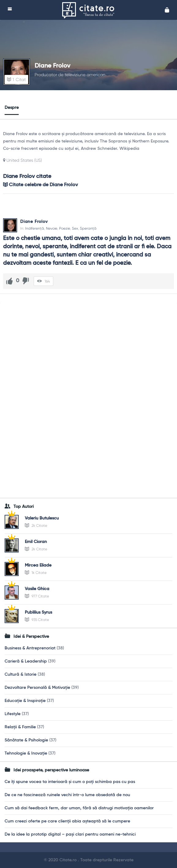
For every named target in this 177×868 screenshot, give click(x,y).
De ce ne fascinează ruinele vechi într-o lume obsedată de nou (67, 795)
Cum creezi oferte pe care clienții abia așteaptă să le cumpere (67, 821)
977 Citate (37, 596)
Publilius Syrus (38, 612)
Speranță (88, 228)
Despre (12, 108)
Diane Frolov (53, 66)
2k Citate (36, 526)
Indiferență (35, 228)
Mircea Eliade (38, 565)
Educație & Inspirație (25, 701)
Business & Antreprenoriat (30, 648)
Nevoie (52, 228)
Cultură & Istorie (21, 674)
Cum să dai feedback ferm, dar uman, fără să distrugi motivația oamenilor (79, 808)
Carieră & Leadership (26, 661)
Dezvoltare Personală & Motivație (37, 688)
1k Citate (36, 573)
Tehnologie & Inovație (26, 753)
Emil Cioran (36, 542)
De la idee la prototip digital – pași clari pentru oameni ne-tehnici (70, 834)
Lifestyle (13, 714)
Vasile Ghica (37, 589)
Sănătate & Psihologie (26, 740)
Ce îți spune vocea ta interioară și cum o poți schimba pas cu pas (70, 782)
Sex (75, 228)
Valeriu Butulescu (42, 518)
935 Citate (37, 620)
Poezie (65, 228)
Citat (16, 79)
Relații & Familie (20, 727)
